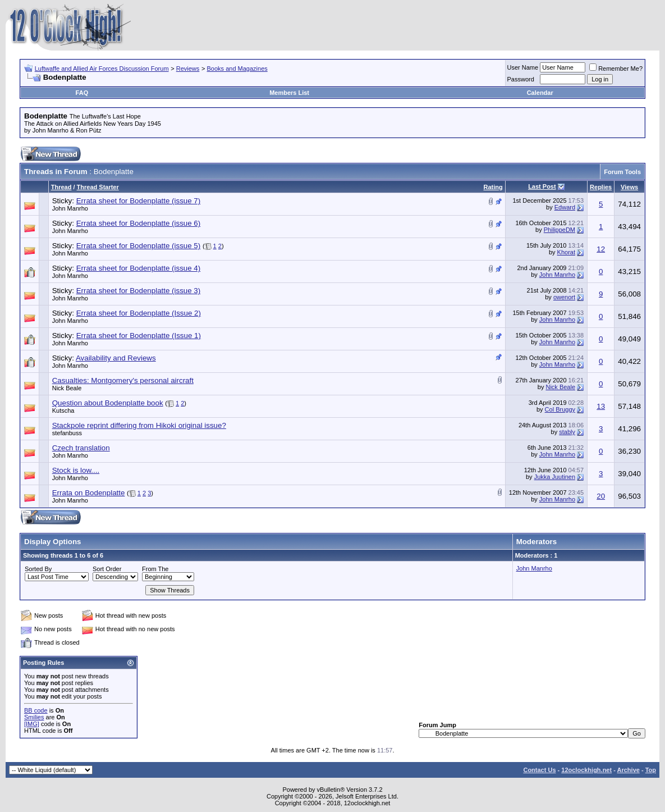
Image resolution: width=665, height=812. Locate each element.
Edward (565, 207)
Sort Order (107, 569)
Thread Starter (98, 187)
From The (155, 569)
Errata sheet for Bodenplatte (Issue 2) (139, 313)
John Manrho (70, 208)
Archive (629, 770)
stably (567, 432)
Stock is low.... (76, 470)
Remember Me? (616, 69)
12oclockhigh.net (586, 770)
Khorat (566, 252)
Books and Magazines (237, 69)
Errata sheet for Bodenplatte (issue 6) (139, 223)
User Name (523, 67)
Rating (493, 187)
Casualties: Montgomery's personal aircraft (123, 380)
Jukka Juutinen (555, 477)
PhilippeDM (559, 230)
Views (629, 187)
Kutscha (63, 410)
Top (651, 770)
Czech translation (81, 448)
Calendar (540, 93)
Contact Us (539, 770)
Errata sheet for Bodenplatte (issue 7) (139, 201)
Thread (61, 187)
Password (521, 79)
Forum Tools (622, 172)
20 (601, 496)
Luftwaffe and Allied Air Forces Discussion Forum (102, 69)
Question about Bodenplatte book (108, 403)
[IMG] (32, 724)
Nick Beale (67, 388)
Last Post (542, 186)
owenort (564, 297)
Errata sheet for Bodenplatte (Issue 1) (139, 336)
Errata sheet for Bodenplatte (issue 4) (139, 268)
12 (601, 249)
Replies (601, 187)
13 (601, 406)
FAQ (82, 93)
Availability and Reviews (116, 358)
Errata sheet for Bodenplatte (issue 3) (139, 291)
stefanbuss (67, 433)
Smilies (34, 717)
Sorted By (38, 569)
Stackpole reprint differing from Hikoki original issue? (139, 425)
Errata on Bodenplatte (89, 493)
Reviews (188, 69)
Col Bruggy (560, 409)
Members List (289, 93)
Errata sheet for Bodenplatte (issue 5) (139, 246)
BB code (36, 710)
